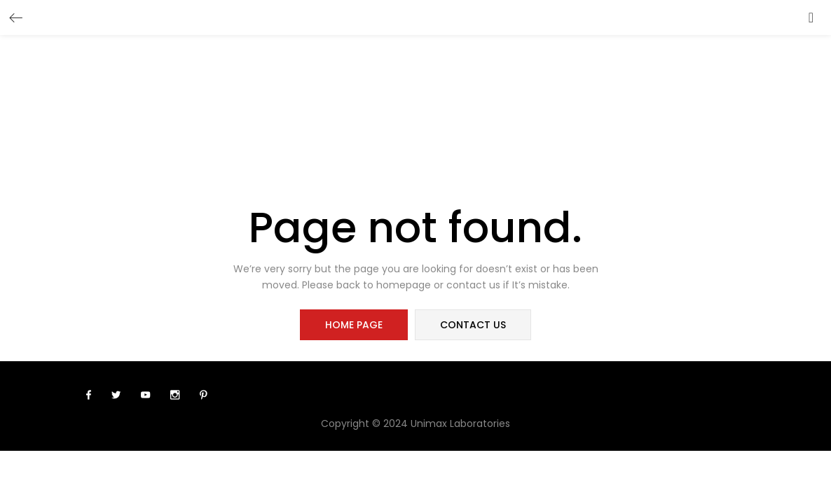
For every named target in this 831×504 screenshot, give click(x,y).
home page (354, 325)
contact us (473, 325)
